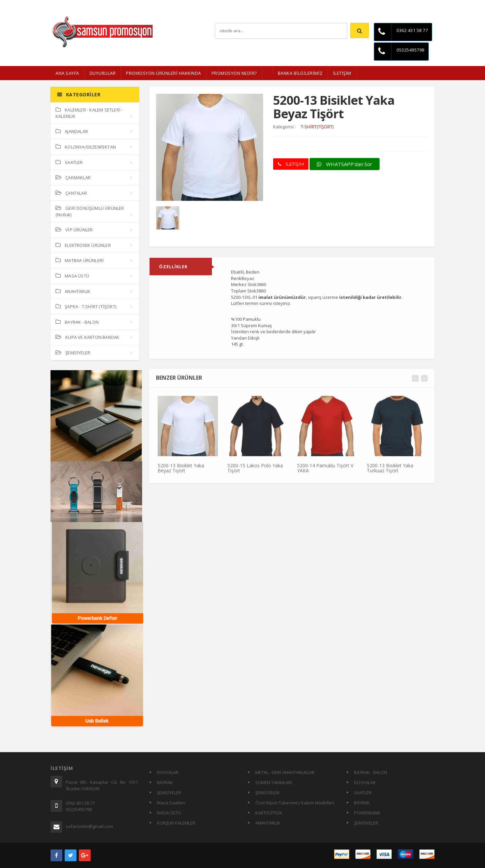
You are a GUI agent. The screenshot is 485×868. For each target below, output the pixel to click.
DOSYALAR (168, 772)
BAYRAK (165, 782)
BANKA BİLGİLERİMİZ (300, 73)
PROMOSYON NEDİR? (234, 73)
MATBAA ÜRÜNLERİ (80, 260)
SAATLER (69, 162)
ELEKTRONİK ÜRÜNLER (83, 245)
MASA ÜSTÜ (72, 276)
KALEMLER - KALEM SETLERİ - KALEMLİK (89, 113)
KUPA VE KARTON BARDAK (87, 337)
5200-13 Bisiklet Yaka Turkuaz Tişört (390, 471)
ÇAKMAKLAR (73, 178)
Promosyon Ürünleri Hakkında (164, 73)
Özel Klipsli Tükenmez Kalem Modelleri (295, 803)
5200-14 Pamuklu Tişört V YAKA (325, 471)
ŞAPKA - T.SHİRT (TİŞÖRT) (86, 307)
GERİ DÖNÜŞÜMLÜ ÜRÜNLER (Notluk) (90, 211)
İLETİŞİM (342, 73)
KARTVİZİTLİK (269, 813)
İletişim (428, 5)
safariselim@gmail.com (89, 826)
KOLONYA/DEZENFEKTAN (86, 147)
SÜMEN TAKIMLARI (274, 782)
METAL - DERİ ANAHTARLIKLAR (285, 772)
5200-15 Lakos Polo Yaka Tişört (255, 471)
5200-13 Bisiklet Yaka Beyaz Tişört (181, 471)
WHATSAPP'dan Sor (345, 164)
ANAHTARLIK (73, 291)
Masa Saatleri (171, 803)
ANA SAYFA (67, 73)
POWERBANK (367, 813)
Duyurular (103, 73)
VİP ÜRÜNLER (74, 230)
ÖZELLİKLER (173, 270)
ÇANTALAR (71, 193)
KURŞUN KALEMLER (176, 823)
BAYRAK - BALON (77, 322)
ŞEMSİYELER (73, 353)
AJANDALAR (72, 131)
